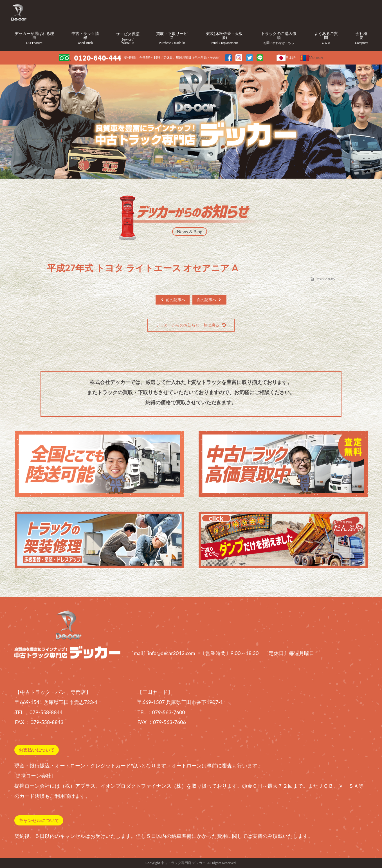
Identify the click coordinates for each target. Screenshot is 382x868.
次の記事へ (209, 300)
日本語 (291, 58)
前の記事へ (173, 300)
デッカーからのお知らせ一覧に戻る (191, 325)
